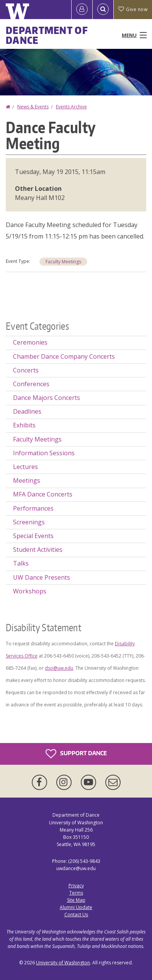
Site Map (76, 900)
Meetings (27, 480)
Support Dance (76, 754)
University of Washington (63, 963)
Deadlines (27, 411)
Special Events (33, 536)
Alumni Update (76, 907)
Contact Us (76, 915)
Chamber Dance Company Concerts (64, 356)
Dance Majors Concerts (47, 398)
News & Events (33, 107)
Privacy (76, 886)
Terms (76, 893)
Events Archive (71, 107)
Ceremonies (30, 342)
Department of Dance (47, 35)
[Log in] (82, 10)
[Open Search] (103, 10)
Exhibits (24, 425)
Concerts (26, 370)
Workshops (30, 591)
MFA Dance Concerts (43, 494)
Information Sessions (44, 453)
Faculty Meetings (63, 262)
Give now (133, 9)
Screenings (29, 522)
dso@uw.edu (59, 668)
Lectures (25, 467)
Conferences (31, 384)
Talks (21, 563)
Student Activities (38, 550)
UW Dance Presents (42, 577)
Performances (33, 508)
